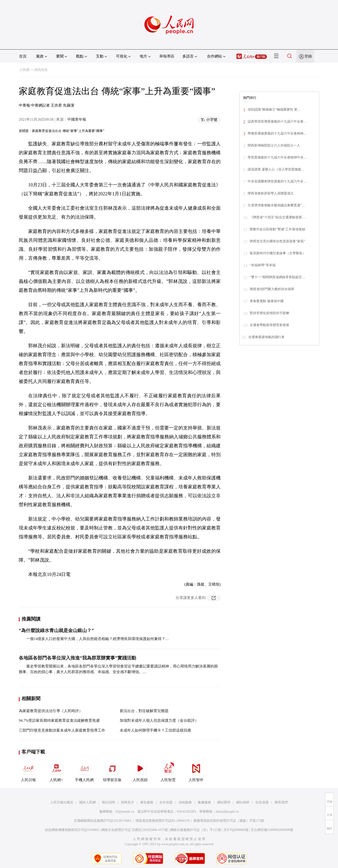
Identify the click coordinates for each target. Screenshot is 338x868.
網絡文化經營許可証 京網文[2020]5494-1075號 (135, 830)
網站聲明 (224, 802)
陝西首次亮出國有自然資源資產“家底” (277, 241)
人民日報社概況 (62, 802)
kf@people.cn (125, 812)
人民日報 (28, 771)
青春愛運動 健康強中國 (267, 301)
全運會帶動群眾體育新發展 (269, 325)
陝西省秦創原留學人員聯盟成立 (271, 193)
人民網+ (56, 771)
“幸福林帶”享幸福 (263, 265)
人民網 (24, 70)
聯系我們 (281, 802)
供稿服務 (185, 802)
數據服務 (204, 802)
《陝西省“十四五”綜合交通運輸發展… (277, 217)
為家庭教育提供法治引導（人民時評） (51, 711)
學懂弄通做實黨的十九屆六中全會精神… (277, 133)
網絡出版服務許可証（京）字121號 (196, 830)
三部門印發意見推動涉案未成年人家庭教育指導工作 (62, 730)
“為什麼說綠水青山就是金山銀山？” (56, 630)
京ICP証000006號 (236, 830)
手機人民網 (84, 771)
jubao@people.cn (227, 812)
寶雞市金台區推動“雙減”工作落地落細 (277, 229)
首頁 (23, 56)
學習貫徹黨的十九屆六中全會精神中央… (277, 157)
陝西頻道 (41, 70)
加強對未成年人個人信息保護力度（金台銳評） (159, 720)
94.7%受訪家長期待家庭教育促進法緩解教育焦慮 (59, 720)
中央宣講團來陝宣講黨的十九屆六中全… (277, 181)
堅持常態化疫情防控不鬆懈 (269, 313)
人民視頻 (140, 771)
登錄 (308, 56)
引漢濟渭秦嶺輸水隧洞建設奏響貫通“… (276, 205)
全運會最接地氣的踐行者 (266, 337)
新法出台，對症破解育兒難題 (144, 711)
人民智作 (196, 771)
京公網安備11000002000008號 (272, 830)
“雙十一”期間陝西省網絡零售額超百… (277, 277)
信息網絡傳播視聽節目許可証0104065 (72, 830)
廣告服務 (147, 802)
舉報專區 (167, 56)
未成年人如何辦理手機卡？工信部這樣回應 (155, 730)
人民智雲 (168, 771)
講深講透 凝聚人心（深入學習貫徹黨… (276, 169)
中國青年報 (77, 119)
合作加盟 (166, 802)
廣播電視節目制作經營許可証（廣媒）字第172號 (229, 821)
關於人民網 (88, 802)
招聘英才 (127, 802)
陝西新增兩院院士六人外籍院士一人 (274, 145)
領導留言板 (112, 771)
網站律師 (243, 802)
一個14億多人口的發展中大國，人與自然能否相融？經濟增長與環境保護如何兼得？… (98, 639)
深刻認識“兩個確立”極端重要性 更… (274, 110)
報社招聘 (108, 802)
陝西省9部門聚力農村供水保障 (272, 289)
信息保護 (262, 802)
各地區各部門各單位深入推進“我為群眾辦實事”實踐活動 (77, 658)
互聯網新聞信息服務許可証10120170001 (103, 821)
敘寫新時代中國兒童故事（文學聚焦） (278, 253)
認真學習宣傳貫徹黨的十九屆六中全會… (277, 122)
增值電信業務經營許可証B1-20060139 (163, 821)
